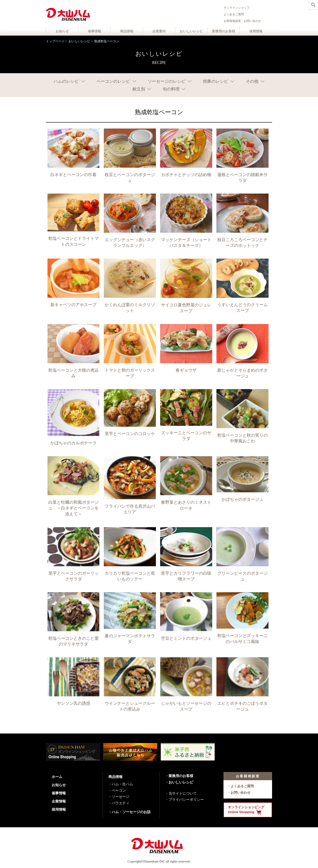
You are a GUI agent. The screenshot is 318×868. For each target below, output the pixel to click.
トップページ (55, 41)
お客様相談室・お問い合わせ (242, 21)
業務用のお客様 (224, 31)
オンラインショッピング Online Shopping (246, 810)
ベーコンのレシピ (113, 81)
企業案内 (159, 31)
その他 (252, 81)
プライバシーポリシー (186, 800)
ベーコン (119, 790)
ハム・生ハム (122, 784)
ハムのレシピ (66, 81)
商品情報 (127, 31)
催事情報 (95, 31)
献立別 (139, 89)
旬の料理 (171, 89)
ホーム (57, 777)
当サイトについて (183, 793)
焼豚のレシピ (216, 81)
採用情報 (256, 31)
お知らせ (62, 31)
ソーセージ (121, 797)
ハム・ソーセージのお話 (131, 812)
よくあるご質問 (234, 14)
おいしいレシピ (191, 31)
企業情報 (59, 801)
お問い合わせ (240, 792)
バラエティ (121, 803)
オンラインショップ (237, 8)
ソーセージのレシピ (167, 81)
